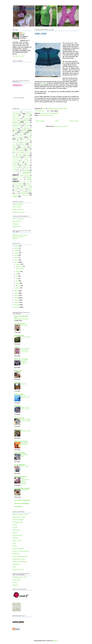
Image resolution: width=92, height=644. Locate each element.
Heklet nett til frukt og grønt (25, 408)
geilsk (18, 139)
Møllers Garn (17, 227)
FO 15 (43, 113)
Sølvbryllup (22, 189)
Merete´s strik (19, 418)
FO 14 (21, 134)
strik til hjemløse (18, 183)
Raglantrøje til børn (19, 559)
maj (17, 278)
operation (15, 166)
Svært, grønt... (25, 466)
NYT (28, 164)
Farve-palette (17, 207)
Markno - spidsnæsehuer (21, 551)
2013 (17, 293)
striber (21, 179)
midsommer (15, 159)
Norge (22, 164)
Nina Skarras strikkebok (25, 443)
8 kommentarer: (40, 111)
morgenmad (15, 161)
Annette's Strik (19, 335)
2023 (17, 246)
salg (20, 169)
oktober (18, 264)
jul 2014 (21, 149)
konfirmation (27, 152)
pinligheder (25, 166)
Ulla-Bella (17, 406)
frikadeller (26, 136)
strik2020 (29, 183)
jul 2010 (24, 147)
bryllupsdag (15, 124)
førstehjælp (15, 137)
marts (18, 283)
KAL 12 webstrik (18, 151)
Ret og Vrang (17, 221)
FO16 (18, 136)
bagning (16, 122)
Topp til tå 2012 (18, 237)
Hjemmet (15, 538)
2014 (17, 291)
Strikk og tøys (19, 394)
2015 (17, 262)
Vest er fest (24, 325)
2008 (17, 305)
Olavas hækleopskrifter (20, 556)
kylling (14, 156)
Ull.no (14, 567)
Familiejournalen (18, 522)
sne (13, 173)
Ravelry (15, 582)
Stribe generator (18, 209)
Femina (15, 525)
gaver (30, 137)
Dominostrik (16, 127)
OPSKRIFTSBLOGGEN (22, 488)
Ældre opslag (74, 121)
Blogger (55, 641)
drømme (15, 129)
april (17, 281)
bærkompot (29, 124)
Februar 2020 (26, 337)
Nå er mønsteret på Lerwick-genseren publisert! (25, 481)
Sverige (14, 189)
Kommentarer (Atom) (61, 126)
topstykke (22, 192)
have (14, 144)
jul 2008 (24, 146)
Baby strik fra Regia (19, 517)
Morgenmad (25, 490)
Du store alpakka (18, 520)
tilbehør (24, 190)
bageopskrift (24, 120)
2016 (17, 260)
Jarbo (14, 543)
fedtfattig (29, 129)
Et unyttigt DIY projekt (21, 319)
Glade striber (41, 34)
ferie (17, 131)
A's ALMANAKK (20, 465)
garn (22, 137)
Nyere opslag (40, 121)
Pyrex (22, 167)
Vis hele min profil (18, 56)
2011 (16, 298)
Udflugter (15, 195)
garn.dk (15, 527)
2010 (17, 300)
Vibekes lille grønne (21, 476)
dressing (26, 127)
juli (17, 274)
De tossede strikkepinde (22, 500)
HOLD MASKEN (24, 9)
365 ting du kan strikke (20, 514)
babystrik (26, 119)
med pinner (18, 429)
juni (17, 276)
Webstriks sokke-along (20, 235)
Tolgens (17, 347)
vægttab (15, 197)
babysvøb (15, 120)
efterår (22, 129)
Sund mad (26, 187)
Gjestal (15, 533)
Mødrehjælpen (17, 162)
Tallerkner (17, 190)
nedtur (14, 164)
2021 (17, 251)
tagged (29, 188)
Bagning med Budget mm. (21, 317)
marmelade (27, 157)
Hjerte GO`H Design (21, 359)
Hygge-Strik (18, 371)
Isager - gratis (17, 541)
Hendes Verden (17, 535)
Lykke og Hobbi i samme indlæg (26, 420)
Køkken (20, 156)
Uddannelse (24, 193)
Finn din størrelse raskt (25, 396)
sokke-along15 (24, 175)
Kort (14, 154)
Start (57, 121)
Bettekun (44, 83)
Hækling (21, 144)
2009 (17, 302)
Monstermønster (20, 324)
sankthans (27, 169)
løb (27, 156)
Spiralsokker (17, 564)
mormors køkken (26, 161)
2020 (25, 112)
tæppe (16, 193)
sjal (19, 171)
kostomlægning (24, 154)
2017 (16, 257)
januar (18, 288)
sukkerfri (18, 187)
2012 (17, 295)
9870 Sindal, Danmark (46, 115)
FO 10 (25, 131)
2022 (17, 248)
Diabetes (27, 126)
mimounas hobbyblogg (22, 503)
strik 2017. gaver (25, 182)
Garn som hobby (18, 219)
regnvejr (14, 169)
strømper (29, 185)
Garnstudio (16, 530)
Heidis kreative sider (21, 441)
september (19, 267)
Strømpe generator (19, 212)
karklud (30, 151)
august (18, 271)
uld (22, 195)
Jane (23, 33)
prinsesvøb (15, 167)
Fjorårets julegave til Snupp (24, 362)
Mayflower (16, 554)
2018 (17, 255)
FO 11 (14, 132)
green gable (24, 141)
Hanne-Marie (25, 142)
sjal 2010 (25, 171)
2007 (17, 307)
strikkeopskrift (54, 113)
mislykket (26, 159)
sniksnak (27, 173)
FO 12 (23, 132)
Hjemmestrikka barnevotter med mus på (25, 350)
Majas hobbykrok (18, 548)
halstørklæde (16, 142)
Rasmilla (27, 167)
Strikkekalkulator (18, 204)
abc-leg (25, 115)
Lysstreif (17, 382)
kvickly (15, 546)
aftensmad (16, 117)
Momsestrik (18, 507)
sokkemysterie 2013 (18, 177)
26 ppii (15, 238)
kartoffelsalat (18, 152)
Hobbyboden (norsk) (19, 577)
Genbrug (25, 139)
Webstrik (15, 585)
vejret (27, 195)
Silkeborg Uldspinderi (19, 562)
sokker (29, 177)
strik (47, 113)
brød (22, 124)
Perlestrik (16, 224)
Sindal (14, 171)
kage (28, 149)
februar (18, 285)
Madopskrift (17, 157)
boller (27, 122)
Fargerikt (23, 384)
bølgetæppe (18, 126)
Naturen (27, 162)
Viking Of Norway (18, 569)
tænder (29, 192)
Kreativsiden (17, 580)
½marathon (16, 112)
